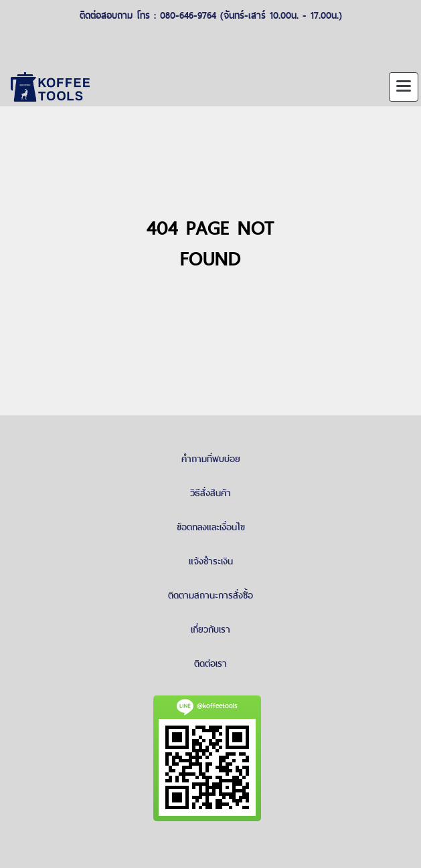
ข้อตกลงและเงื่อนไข (211, 527)
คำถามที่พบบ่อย (211, 459)
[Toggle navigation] (404, 87)
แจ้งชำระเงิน (211, 561)
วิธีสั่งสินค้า (210, 493)
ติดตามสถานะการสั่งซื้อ (210, 595)
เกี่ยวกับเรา (210, 629)
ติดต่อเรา (210, 663)
